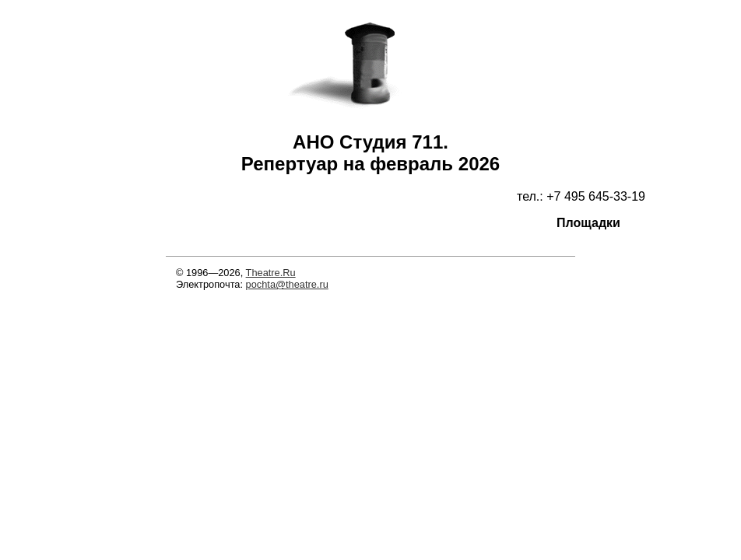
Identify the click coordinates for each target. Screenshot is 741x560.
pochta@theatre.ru (287, 284)
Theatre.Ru (271, 273)
